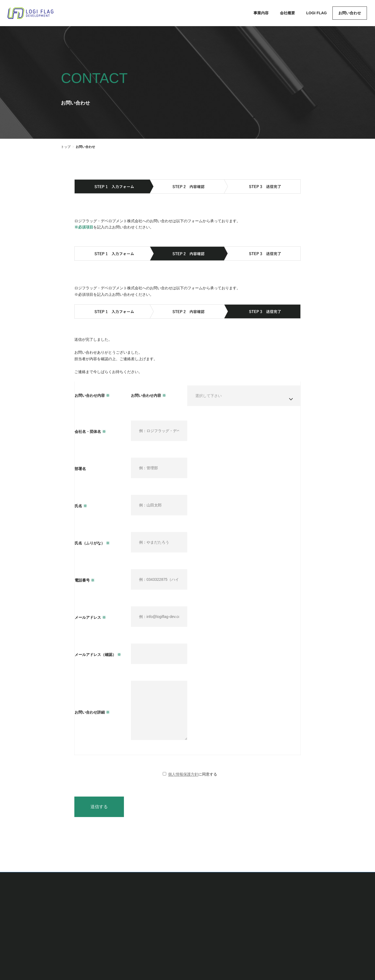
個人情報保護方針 (183, 782)
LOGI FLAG (266, 917)
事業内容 (212, 917)
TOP (190, 917)
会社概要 (238, 917)
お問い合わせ (298, 917)
